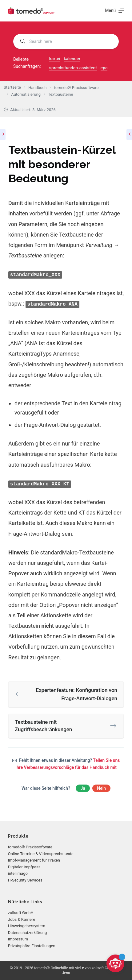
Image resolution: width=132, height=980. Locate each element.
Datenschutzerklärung (28, 933)
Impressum (18, 939)
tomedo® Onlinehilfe (51, 968)
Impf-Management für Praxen (34, 860)
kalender (72, 59)
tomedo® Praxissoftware (30, 847)
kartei (55, 59)
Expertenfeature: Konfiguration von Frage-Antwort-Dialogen (76, 694)
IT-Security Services (25, 880)
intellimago (18, 873)
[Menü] (114, 11)
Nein (101, 788)
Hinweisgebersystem (27, 926)
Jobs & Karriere (22, 919)
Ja (83, 788)
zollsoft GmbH (21, 913)
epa (104, 68)
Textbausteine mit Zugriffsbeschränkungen (43, 726)
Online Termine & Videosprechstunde (41, 854)
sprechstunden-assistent (73, 68)
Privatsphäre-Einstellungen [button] (32, 946)
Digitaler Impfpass (24, 867)
